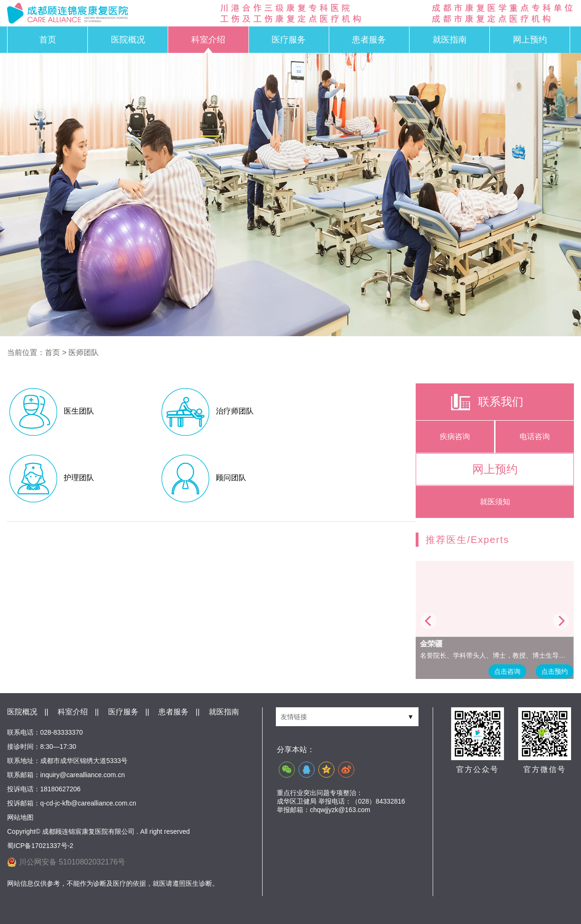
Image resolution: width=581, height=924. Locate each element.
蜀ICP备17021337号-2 (40, 846)
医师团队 (84, 352)
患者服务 (369, 40)
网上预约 (530, 40)
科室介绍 (208, 40)
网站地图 (20, 817)
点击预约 (555, 671)
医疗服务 (289, 40)
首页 (48, 40)
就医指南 (450, 40)
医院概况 (128, 40)
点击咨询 (507, 671)
